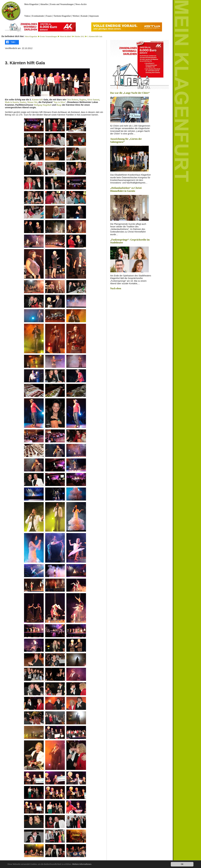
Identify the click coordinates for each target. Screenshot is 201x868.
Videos (27, 16)
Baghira (83, 100)
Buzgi (59, 105)
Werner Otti (32, 102)
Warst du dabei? (66, 36)
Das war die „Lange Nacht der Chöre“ (130, 93)
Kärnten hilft (37, 100)
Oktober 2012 (79, 36)
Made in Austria (12, 102)
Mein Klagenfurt (31, 4)
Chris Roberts (72, 100)
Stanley (23, 102)
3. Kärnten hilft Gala (95, 36)
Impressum (94, 16)
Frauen (49, 16)
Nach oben (116, 288)
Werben (76, 16)
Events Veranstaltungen (49, 36)
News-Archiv (81, 4)
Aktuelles (44, 4)
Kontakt (84, 16)
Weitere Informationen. (82, 864)
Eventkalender (38, 16)
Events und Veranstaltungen (62, 4)
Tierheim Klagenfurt (62, 16)
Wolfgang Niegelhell (43, 105)
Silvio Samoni (93, 100)
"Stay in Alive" (59, 102)
